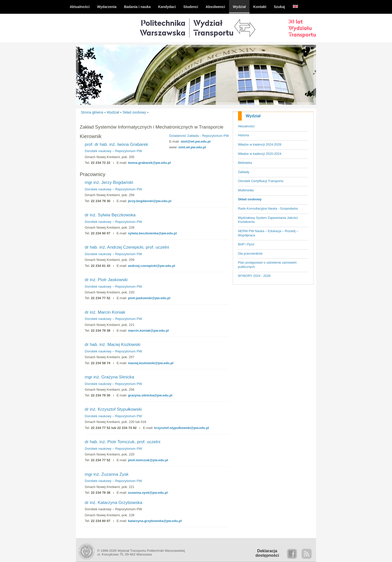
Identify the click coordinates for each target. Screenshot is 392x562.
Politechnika (163, 28)
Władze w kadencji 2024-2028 (260, 144)
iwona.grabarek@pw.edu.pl (149, 163)
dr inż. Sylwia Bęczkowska (110, 215)
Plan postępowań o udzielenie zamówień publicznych (267, 265)
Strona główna (92, 112)
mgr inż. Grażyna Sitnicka (109, 377)
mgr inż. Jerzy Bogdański (109, 182)
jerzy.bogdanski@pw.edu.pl (150, 201)
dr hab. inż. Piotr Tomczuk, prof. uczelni (122, 442)
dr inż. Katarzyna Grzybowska (113, 502)
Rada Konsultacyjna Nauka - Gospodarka (268, 208)
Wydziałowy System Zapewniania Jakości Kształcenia (268, 220)
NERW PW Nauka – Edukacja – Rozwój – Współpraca (268, 233)
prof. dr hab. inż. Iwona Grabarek (116, 144)
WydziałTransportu (213, 28)
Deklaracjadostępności (267, 553)
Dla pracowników (250, 253)
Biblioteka (245, 163)
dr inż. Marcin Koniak (105, 312)
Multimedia (246, 190)
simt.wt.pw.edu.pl (192, 147)
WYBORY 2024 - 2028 (254, 276)
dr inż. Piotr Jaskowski (106, 280)
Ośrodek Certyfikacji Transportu (261, 181)
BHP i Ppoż (246, 244)
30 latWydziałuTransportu (302, 28)
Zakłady (244, 172)
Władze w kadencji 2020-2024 (260, 154)
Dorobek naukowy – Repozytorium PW (113, 151)
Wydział (253, 116)
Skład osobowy (250, 199)
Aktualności (246, 126)
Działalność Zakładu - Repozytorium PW (199, 136)
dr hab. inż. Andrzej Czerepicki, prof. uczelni (127, 247)
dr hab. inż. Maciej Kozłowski (112, 344)
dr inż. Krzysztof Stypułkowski (113, 409)
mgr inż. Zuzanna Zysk (107, 474)
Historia (243, 135)
